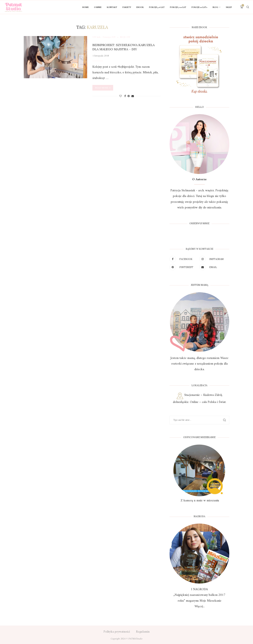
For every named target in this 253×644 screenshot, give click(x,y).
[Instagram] (213, 259)
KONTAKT (112, 7)
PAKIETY (127, 7)
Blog (215, 7)
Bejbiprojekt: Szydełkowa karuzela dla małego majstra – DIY (124, 47)
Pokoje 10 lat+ (199, 7)
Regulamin (143, 632)
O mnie (98, 7)
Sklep (229, 7)
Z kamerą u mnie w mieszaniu (199, 501)
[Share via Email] (133, 96)
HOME (85, 7)
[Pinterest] (184, 267)
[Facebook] (184, 259)
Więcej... (200, 606)
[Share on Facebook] (125, 96)
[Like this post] (121, 96)
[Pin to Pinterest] (129, 96)
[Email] (213, 267)
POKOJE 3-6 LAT (157, 7)
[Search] (248, 7)
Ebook (140, 7)
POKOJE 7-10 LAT (178, 7)
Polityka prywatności (117, 632)
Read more (103, 88)
